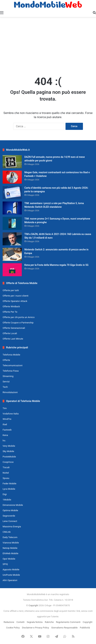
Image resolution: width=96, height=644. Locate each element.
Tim (5, 408)
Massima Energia (12, 526)
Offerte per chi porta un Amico (19, 317)
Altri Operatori (10, 580)
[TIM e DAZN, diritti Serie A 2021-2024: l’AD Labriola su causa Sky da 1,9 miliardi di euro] (12, 239)
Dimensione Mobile (13, 505)
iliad (5, 424)
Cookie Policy (13, 628)
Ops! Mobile (9, 559)
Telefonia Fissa (11, 371)
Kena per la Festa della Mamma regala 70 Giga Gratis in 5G (56, 265)
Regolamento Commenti (68, 622)
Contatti (20, 622)
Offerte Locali (10, 333)
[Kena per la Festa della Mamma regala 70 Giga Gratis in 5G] (12, 270)
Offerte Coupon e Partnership (18, 323)
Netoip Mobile (10, 548)
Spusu (6, 478)
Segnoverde (9, 516)
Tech (5, 387)
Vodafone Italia (11, 414)
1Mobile (7, 500)
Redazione (9, 622)
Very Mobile (9, 446)
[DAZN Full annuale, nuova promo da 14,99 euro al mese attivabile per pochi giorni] (12, 162)
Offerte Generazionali (14, 328)
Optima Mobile (10, 510)
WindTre (7, 419)
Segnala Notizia (35, 622)
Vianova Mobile (11, 543)
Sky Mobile (8, 451)
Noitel (6, 473)
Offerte (6, 360)
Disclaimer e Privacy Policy (35, 628)
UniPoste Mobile (11, 575)
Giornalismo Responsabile (64, 628)
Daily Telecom (10, 537)
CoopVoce (8, 462)
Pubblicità (85, 628)
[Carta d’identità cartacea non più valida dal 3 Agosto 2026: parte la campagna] (12, 193)
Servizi (6, 381)
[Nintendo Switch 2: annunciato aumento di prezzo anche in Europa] (12, 254)
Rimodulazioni (10, 392)
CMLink (7, 532)
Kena (5, 435)
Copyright (33, 605)
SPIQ (5, 564)
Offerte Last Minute (13, 339)
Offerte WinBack (11, 306)
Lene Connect (10, 521)
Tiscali (6, 467)
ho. (4, 440)
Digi (5, 494)
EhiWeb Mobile (10, 553)
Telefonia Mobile (11, 355)
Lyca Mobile (9, 489)
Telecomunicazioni (13, 365)
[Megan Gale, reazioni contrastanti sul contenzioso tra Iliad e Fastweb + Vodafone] (12, 177)
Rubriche (49, 622)
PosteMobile (9, 457)
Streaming (8, 376)
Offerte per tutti (11, 290)
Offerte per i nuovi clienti (16, 296)
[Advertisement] (48, 45)
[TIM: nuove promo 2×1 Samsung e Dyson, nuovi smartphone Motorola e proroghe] (12, 223)
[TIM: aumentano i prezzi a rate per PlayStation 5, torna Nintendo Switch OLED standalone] (12, 208)
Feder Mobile (9, 483)
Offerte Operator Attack (15, 301)
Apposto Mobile (11, 569)
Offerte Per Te (10, 312)
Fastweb (7, 430)
